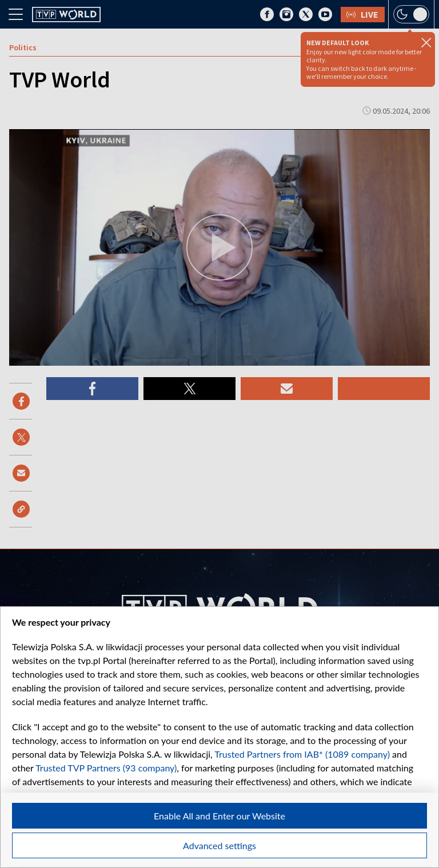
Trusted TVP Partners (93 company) (106, 768)
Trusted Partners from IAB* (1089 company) (302, 754)
